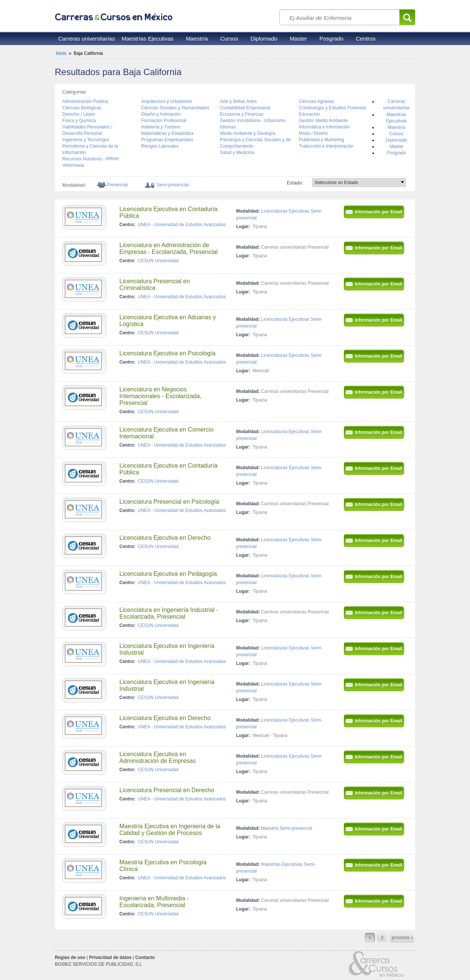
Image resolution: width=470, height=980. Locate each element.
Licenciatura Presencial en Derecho (167, 790)
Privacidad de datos (110, 957)
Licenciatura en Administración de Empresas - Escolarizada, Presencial (168, 248)
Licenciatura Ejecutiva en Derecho (165, 538)
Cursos (229, 39)
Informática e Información (324, 127)
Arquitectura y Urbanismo (166, 101)
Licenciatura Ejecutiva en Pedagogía (168, 574)
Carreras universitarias (87, 39)
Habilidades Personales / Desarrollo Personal (87, 130)
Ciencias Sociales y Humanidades (175, 108)
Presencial (117, 185)
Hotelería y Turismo (161, 127)
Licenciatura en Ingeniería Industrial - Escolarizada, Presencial (169, 613)
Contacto (145, 957)
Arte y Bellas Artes (238, 101)
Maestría (197, 39)
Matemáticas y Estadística (167, 133)
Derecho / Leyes (79, 114)
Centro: (127, 225)
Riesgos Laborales (160, 146)
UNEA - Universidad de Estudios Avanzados (182, 225)
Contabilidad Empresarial (245, 108)
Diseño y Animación (161, 114)
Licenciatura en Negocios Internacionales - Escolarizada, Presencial (160, 396)
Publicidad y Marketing (322, 140)
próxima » (402, 938)
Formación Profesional (164, 121)
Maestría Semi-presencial (286, 828)
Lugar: (243, 227)
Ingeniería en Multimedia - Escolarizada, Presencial (154, 902)
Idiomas (228, 127)
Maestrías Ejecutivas (148, 39)
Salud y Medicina (237, 153)
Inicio (61, 53)
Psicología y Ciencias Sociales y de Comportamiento (255, 143)
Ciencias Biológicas (82, 108)
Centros (366, 39)
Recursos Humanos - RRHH (91, 159)
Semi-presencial (173, 185)
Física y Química (79, 121)
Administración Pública (85, 101)
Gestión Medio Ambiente (323, 121)
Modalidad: (248, 211)
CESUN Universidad (158, 261)
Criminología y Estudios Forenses (332, 108)
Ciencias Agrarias (316, 101)
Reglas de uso (70, 957)
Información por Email (379, 212)
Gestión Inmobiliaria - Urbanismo (253, 121)
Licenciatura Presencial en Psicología (169, 502)
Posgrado (331, 39)
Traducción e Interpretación (326, 146)
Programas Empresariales (167, 140)
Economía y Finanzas (242, 114)
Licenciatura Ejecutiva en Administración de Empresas (158, 757)
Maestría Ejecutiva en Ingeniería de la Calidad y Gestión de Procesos (170, 830)
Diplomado (264, 39)
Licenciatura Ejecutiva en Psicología (167, 353)
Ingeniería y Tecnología (86, 140)
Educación (309, 114)
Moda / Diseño (313, 133)
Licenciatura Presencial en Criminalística (155, 285)
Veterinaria (73, 165)
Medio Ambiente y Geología (248, 133)
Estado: (295, 183)
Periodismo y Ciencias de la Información (90, 149)
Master (298, 39)
